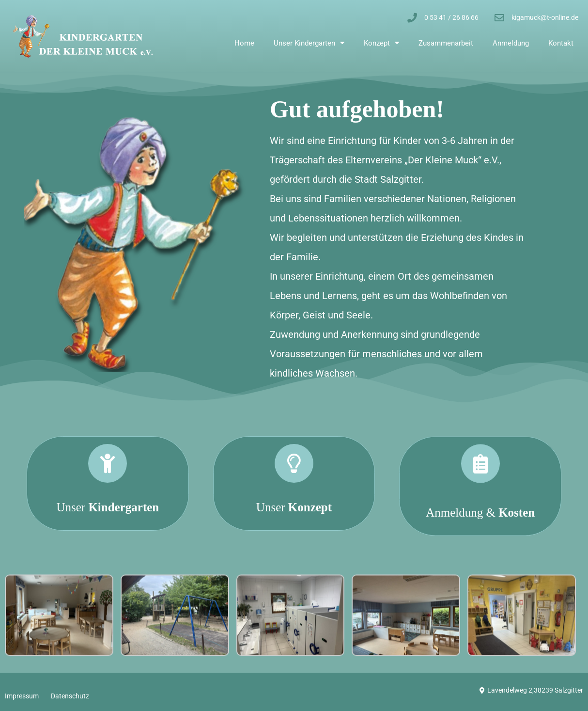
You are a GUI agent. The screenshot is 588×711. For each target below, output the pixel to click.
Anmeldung (511, 43)
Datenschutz (70, 696)
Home (244, 43)
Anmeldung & (480, 582)
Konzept (381, 43)
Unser (108, 524)
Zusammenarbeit (446, 43)
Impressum (22, 696)
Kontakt (561, 43)
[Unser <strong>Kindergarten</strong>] (108, 480)
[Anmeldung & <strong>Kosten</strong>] (480, 533)
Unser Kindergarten (309, 43)
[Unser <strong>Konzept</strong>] (294, 508)
